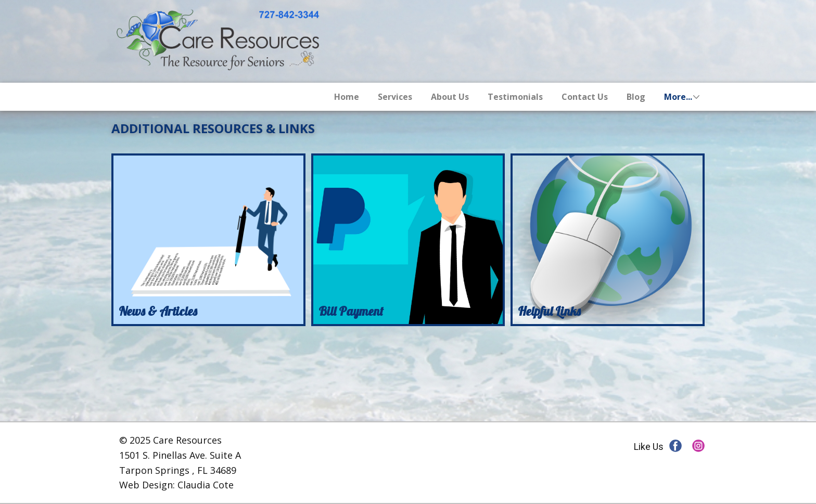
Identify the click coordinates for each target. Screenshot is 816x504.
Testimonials (515, 97)
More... (678, 97)
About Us (450, 97)
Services (395, 97)
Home (347, 97)
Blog (636, 97)
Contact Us (585, 97)
